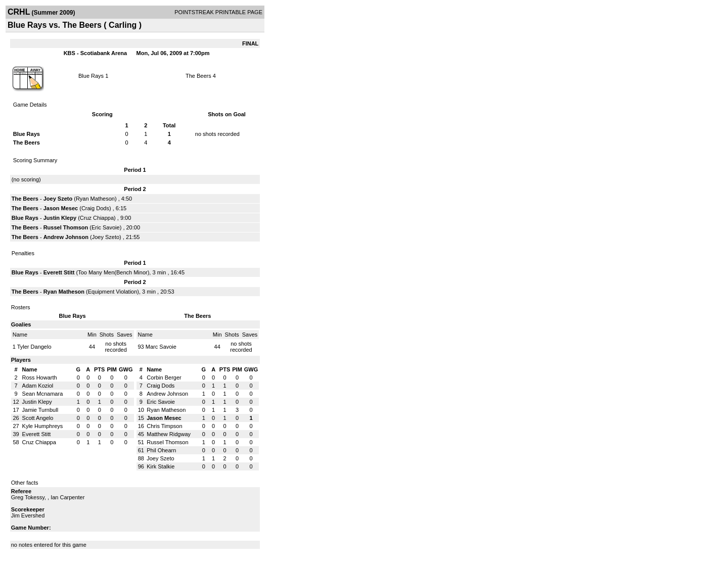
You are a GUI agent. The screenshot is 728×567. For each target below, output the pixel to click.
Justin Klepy (60, 218)
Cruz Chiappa (97, 218)
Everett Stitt (59, 272)
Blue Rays (91, 76)
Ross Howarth (40, 377)
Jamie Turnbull (40, 410)
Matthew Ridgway (169, 434)
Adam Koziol (38, 386)
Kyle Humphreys (43, 426)
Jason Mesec (61, 208)
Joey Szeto (58, 199)
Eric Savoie (106, 227)
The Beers (198, 76)
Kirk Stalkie (161, 466)
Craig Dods (95, 208)
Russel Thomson (66, 227)
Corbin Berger (164, 377)
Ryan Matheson (95, 199)
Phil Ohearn (161, 450)
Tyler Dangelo (34, 347)
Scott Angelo (38, 418)
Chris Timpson (164, 426)
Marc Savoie (161, 347)
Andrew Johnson (66, 237)
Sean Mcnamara (43, 394)
